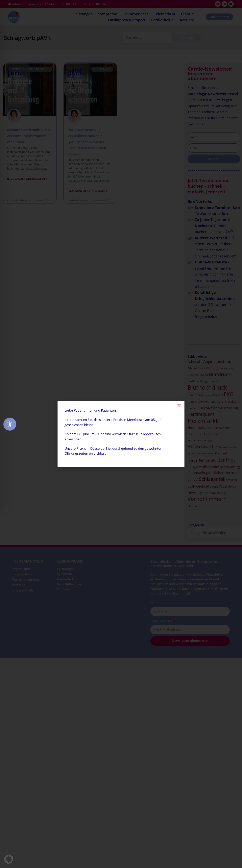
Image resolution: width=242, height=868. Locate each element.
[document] (121, 434)
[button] (9, 859)
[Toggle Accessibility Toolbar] (10, 424)
